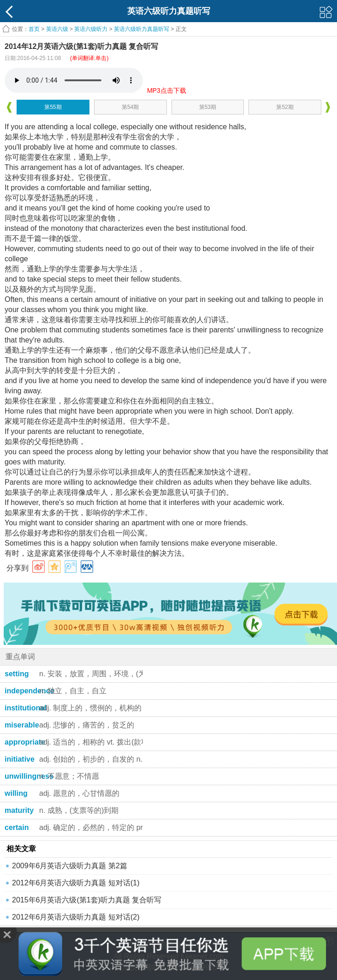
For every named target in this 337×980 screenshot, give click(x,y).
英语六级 (57, 29)
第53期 (208, 107)
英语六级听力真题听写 (142, 29)
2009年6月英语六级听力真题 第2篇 (70, 866)
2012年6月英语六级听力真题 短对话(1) (76, 883)
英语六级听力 (91, 29)
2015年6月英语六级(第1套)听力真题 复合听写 (87, 900)
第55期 (53, 107)
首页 (34, 29)
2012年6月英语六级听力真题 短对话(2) (76, 917)
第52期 (285, 107)
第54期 (130, 107)
